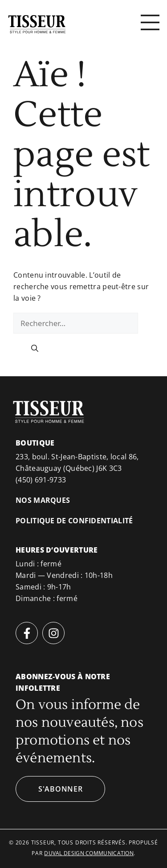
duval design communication (89, 853)
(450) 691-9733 (41, 480)
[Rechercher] (35, 348)
